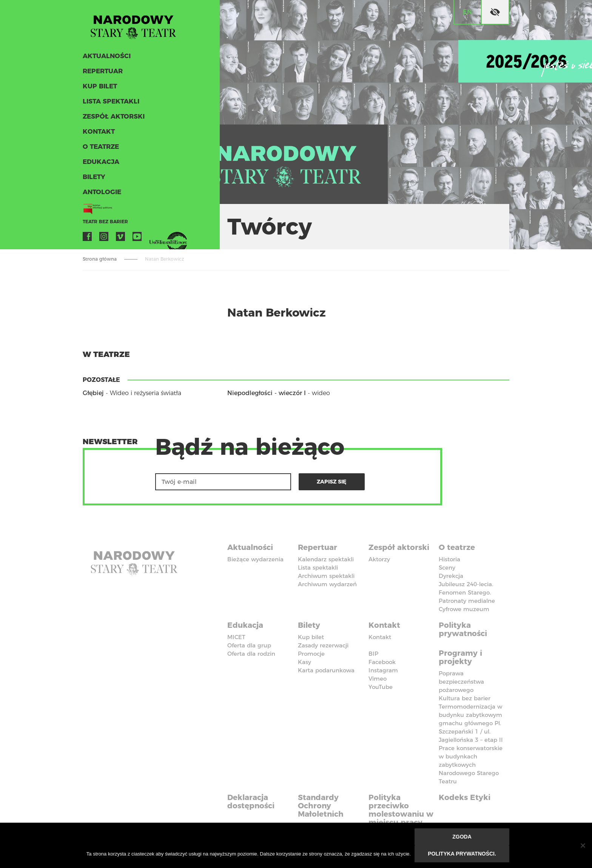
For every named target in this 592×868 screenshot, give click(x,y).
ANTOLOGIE (102, 192)
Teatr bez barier (105, 222)
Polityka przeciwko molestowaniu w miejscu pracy (401, 810)
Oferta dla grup (249, 645)
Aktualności (107, 56)
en (467, 12)
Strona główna (100, 259)
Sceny (447, 568)
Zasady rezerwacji (323, 645)
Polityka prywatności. (462, 854)
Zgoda (462, 837)
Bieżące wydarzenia (255, 559)
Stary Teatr (133, 24)
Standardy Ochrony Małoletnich (321, 806)
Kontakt (99, 131)
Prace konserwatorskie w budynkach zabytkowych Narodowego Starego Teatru (471, 765)
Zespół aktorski (114, 116)
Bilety (94, 177)
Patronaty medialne (467, 601)
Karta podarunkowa (326, 670)
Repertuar (103, 71)
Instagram (104, 236)
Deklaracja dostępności (251, 802)
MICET (236, 637)
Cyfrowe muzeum (464, 609)
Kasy (304, 662)
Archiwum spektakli (326, 576)
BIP (373, 654)
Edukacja (101, 162)
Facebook (87, 236)
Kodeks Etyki (465, 797)
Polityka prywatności (463, 629)
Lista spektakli (111, 101)
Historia (449, 559)
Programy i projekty (460, 657)
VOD (154, 236)
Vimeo (120, 236)
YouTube (137, 236)
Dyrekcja (451, 576)
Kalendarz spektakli (326, 559)
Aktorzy (379, 559)
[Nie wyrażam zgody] (583, 845)
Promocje (311, 654)
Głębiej (93, 393)
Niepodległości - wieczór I (267, 393)
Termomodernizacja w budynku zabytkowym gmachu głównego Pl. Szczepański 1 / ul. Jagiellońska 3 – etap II (471, 723)
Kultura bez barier (465, 698)
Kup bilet (100, 86)
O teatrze (101, 147)
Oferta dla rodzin (251, 654)
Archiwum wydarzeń (327, 584)
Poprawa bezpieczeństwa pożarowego (461, 682)
